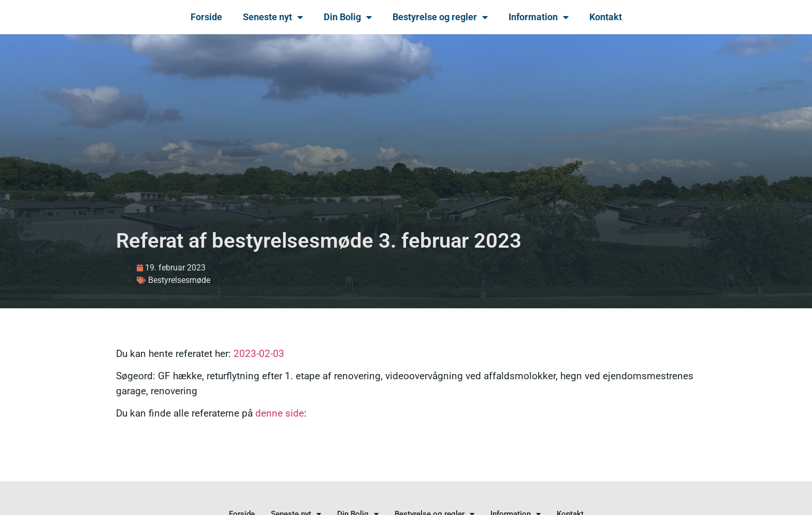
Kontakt (606, 17)
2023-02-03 (259, 354)
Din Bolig (348, 17)
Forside (206, 17)
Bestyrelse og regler (440, 17)
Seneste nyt (273, 17)
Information (539, 17)
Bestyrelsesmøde (179, 280)
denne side (280, 413)
